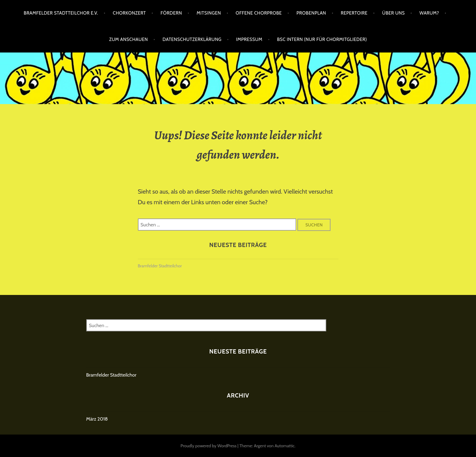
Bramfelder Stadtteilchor (160, 266)
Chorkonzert (129, 13)
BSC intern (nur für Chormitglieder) (322, 39)
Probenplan (311, 13)
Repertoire (354, 13)
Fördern (171, 13)
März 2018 (97, 419)
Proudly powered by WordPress (208, 446)
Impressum (249, 39)
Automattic (285, 446)
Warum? (429, 13)
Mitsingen (209, 13)
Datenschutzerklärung (192, 39)
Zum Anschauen (128, 39)
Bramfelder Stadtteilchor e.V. (61, 13)
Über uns (393, 13)
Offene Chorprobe (259, 13)
